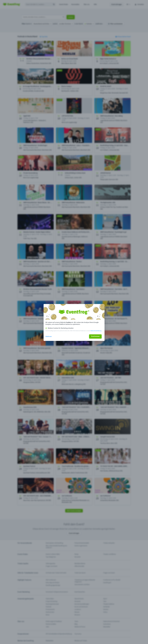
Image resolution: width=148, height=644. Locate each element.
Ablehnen (49, 336)
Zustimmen (95, 336)
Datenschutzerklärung (96, 331)
